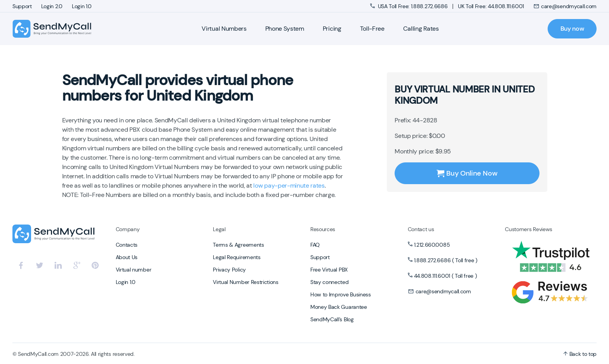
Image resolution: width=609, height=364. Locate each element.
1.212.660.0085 (432, 245)
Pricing (332, 29)
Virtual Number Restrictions (245, 282)
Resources (323, 229)
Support (22, 6)
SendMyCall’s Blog (332, 319)
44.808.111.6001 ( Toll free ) (445, 276)
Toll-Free (372, 29)
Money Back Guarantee (339, 307)
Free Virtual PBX (329, 270)
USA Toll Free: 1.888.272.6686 (410, 6)
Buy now (572, 29)
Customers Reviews (529, 229)
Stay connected (330, 282)
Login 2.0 (52, 6)
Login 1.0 (82, 6)
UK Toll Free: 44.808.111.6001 (491, 6)
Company (128, 229)
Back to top (580, 354)
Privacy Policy (229, 270)
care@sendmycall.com (565, 6)
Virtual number (134, 270)
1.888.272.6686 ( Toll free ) (446, 260)
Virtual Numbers (224, 29)
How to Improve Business (341, 294)
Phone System (285, 29)
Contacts (127, 245)
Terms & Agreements (238, 245)
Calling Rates (421, 29)
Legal (219, 229)
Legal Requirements (237, 257)
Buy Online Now (467, 173)
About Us (127, 257)
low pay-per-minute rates (289, 185)
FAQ (315, 245)
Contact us (421, 229)
